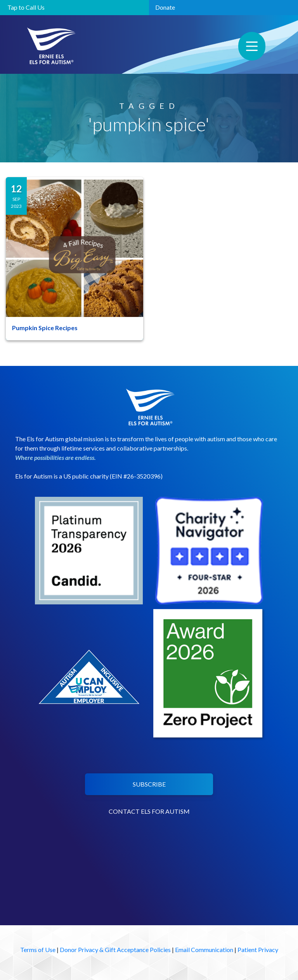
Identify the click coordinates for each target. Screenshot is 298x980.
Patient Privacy (258, 950)
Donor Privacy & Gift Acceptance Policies (115, 950)
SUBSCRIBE (149, 784)
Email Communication (204, 950)
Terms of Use (38, 950)
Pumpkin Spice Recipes (45, 328)
